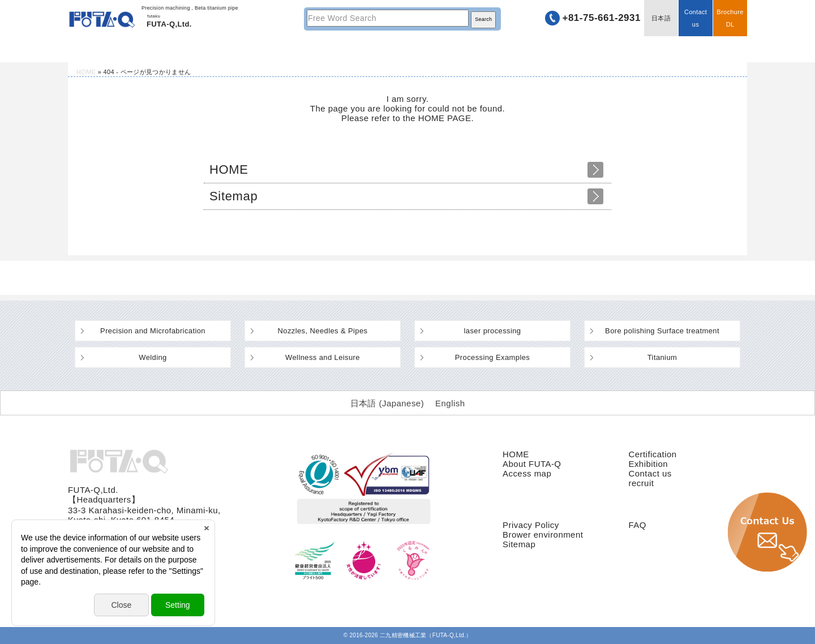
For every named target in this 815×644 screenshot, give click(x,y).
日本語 (661, 18)
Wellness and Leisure (323, 357)
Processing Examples (492, 357)
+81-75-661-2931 (601, 18)
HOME (136, 49)
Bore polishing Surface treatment (662, 331)
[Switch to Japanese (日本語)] (387, 403)
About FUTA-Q (532, 464)
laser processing (493, 331)
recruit (641, 483)
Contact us (696, 18)
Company (544, 49)
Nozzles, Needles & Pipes (323, 331)
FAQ (637, 525)
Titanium (662, 357)
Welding (153, 357)
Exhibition (648, 464)
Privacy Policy (531, 525)
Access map (527, 473)
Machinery (407, 49)
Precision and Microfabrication (153, 331)
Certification (652, 454)
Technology (271, 49)
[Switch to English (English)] (450, 403)
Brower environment (543, 534)
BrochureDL (730, 18)
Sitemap (233, 196)
